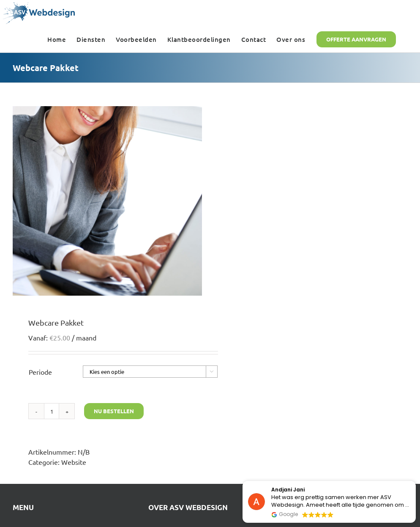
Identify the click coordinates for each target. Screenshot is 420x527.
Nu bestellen (114, 411)
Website (74, 462)
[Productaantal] (52, 411)
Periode (40, 372)
